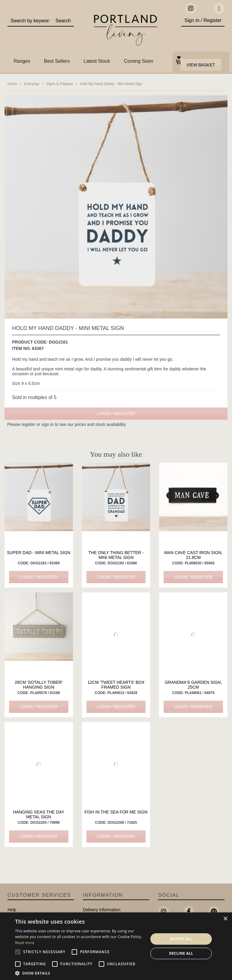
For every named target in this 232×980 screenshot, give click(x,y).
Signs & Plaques (60, 84)
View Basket (201, 65)
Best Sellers (57, 61)
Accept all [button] (181, 939)
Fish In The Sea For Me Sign (116, 812)
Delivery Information (102, 910)
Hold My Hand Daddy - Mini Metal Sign (111, 84)
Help (12, 910)
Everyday (32, 84)
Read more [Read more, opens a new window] (25, 943)
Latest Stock (97, 61)
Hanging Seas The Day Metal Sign (39, 814)
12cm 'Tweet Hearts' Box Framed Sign (116, 685)
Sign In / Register (203, 20)
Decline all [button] (181, 953)
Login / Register (116, 414)
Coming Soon (138, 61)
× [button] (225, 919)
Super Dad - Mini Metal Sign (39, 553)
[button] (80, 973)
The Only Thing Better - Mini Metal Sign (116, 555)
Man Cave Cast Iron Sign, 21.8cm (193, 555)
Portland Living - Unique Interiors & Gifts (125, 32)
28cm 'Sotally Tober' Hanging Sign (39, 685)
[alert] (116, 946)
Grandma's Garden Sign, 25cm (193, 685)
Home (12, 84)
